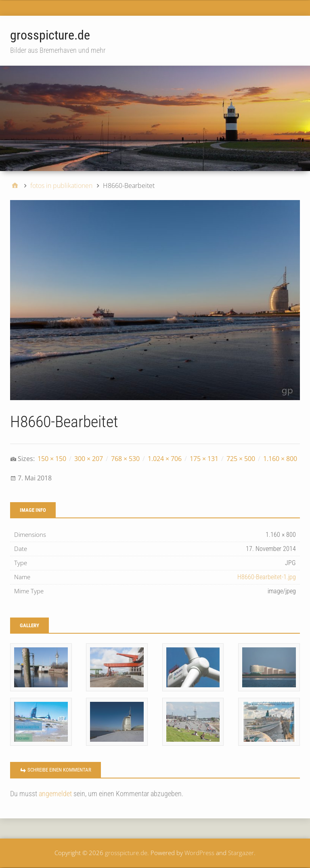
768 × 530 (125, 459)
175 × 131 (204, 459)
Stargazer (241, 853)
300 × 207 (89, 459)
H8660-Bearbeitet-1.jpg (267, 577)
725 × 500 (241, 459)
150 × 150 (52, 459)
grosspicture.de (50, 35)
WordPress (199, 853)
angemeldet (55, 794)
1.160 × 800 (280, 459)
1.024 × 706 (165, 459)
